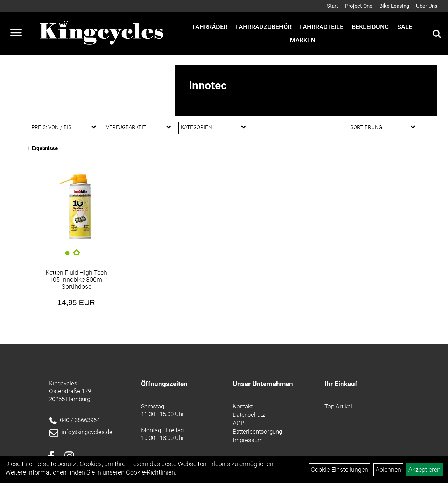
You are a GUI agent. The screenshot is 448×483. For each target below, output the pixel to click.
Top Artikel (338, 406)
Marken (303, 40)
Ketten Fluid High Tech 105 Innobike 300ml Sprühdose (76, 279)
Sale (405, 27)
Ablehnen (388, 470)
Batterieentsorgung (257, 432)
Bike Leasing (394, 6)
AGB (239, 423)
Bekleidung (370, 27)
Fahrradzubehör (264, 27)
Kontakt (243, 406)
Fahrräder (210, 27)
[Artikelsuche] (437, 35)
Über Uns (427, 6)
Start (332, 6)
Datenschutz (249, 415)
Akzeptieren (425, 470)
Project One (359, 6)
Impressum (248, 440)
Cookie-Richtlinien (150, 472)
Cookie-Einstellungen (339, 470)
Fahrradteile (322, 27)
